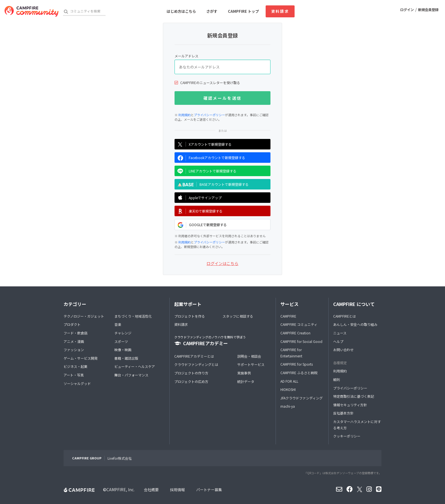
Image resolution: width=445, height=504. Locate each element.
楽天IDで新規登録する (199, 211)
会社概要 (152, 490)
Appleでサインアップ (198, 198)
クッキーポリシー (347, 436)
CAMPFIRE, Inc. (120, 490)
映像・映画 (123, 350)
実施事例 (244, 373)
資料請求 (280, 11)
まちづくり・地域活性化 (133, 316)
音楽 (118, 324)
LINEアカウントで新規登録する (205, 171)
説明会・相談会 (249, 356)
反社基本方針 (343, 413)
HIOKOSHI (288, 389)
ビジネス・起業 (75, 366)
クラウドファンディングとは (196, 364)
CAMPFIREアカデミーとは (194, 356)
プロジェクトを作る (190, 316)
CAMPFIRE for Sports (297, 364)
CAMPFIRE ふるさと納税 (299, 373)
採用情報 (179, 490)
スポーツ (121, 341)
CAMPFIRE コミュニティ (299, 324)
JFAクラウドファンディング (302, 398)
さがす (212, 11)
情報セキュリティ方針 (350, 405)
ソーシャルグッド (77, 383)
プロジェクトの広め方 (191, 381)
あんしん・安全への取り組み (355, 324)
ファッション (74, 350)
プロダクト (72, 324)
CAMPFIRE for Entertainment (291, 353)
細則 (337, 379)
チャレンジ (123, 333)
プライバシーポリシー (209, 115)
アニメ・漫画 (74, 341)
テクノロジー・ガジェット (84, 316)
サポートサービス (251, 364)
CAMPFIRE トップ (243, 11)
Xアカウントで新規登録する (203, 144)
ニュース (340, 333)
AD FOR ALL (289, 381)
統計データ (246, 381)
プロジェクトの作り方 (191, 373)
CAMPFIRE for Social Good (301, 341)
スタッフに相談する (238, 316)
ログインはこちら (222, 263)
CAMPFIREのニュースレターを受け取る (210, 83)
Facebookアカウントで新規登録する (210, 158)
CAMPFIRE (288, 316)
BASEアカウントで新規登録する (212, 184)
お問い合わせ (343, 350)
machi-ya (288, 406)
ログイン (403, 11)
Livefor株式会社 (120, 458)
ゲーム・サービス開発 (81, 358)
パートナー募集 (212, 490)
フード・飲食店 (75, 333)
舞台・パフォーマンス (131, 375)
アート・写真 (74, 375)
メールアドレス (186, 56)
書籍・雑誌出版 (126, 358)
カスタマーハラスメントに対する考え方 (357, 425)
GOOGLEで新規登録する (201, 225)
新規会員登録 (427, 11)
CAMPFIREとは (345, 316)
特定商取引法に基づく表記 (354, 396)
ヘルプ (338, 341)
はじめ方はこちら (181, 11)
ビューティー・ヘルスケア (135, 366)
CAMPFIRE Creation (295, 333)
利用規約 (184, 115)
